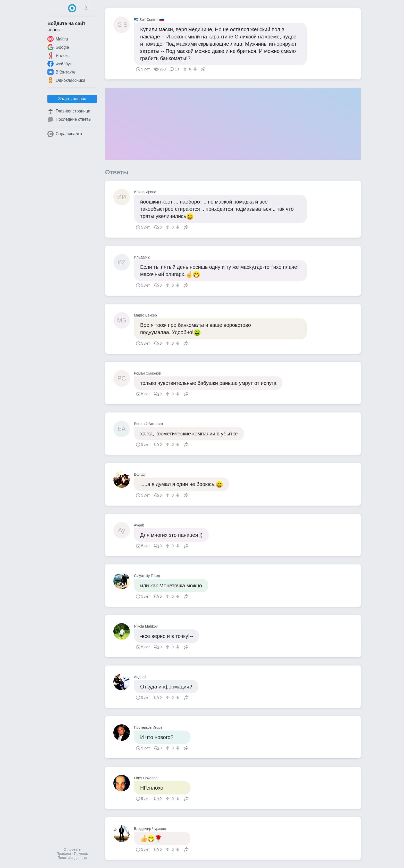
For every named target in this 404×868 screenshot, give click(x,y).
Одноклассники (66, 80)
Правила (64, 854)
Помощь (81, 854)
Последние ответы (69, 119)
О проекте (72, 849)
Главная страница (69, 111)
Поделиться (203, 69)
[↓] (194, 69)
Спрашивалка (65, 134)
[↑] (186, 69)
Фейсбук (60, 64)
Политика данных (72, 858)
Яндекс (58, 55)
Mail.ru (58, 39)
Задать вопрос (72, 99)
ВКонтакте (61, 72)
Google (58, 47)
